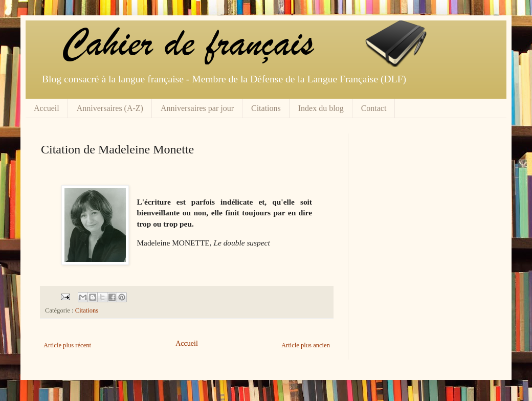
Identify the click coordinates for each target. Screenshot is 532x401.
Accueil (47, 108)
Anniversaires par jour (197, 108)
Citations (266, 108)
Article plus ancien (306, 345)
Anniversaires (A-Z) (110, 108)
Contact (374, 108)
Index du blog (321, 108)
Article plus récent (67, 345)
